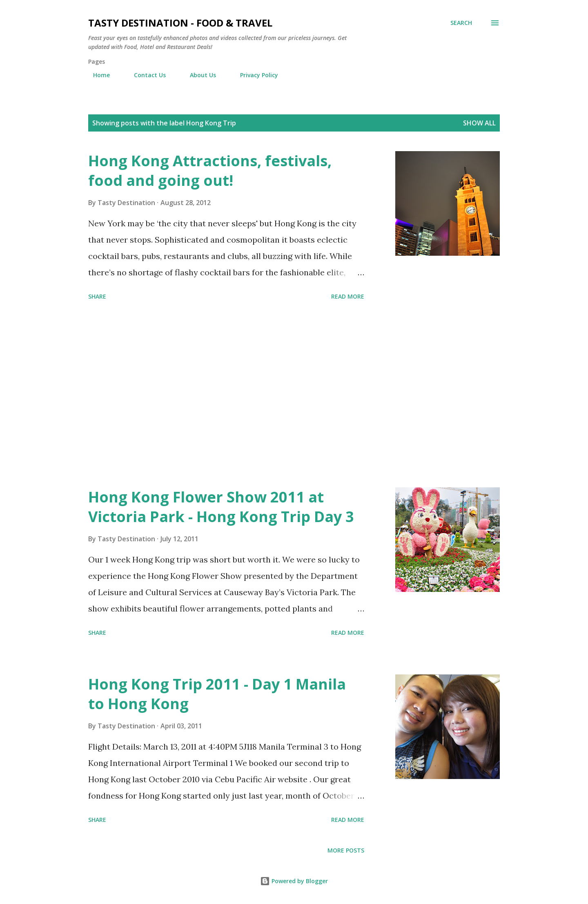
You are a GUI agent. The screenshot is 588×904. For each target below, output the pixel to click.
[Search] (461, 23)
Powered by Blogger (294, 881)
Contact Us (145, 75)
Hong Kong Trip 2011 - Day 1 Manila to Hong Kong (217, 694)
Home (97, 75)
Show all (479, 123)
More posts (346, 850)
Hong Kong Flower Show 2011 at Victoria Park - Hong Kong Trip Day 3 (221, 507)
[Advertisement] (226, 395)
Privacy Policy (254, 75)
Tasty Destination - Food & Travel (180, 23)
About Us (198, 75)
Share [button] (97, 296)
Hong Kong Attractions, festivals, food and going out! (210, 171)
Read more (348, 296)
